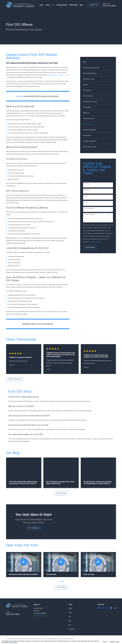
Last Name (87, 190)
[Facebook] (103, 608)
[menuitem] (98, 68)
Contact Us (94, 5)
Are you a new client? (89, 208)
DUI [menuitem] (53, 5)
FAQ (70, 625)
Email (85, 202)
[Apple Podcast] (99, 608)
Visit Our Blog (61, 493)
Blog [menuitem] (81, 5)
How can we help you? (89, 214)
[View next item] (62, 581)
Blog (70, 621)
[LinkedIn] (115, 608)
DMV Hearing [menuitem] (73, 5)
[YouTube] (111, 608)
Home (70, 608)
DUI (22, 67)
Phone (85, 196)
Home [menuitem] (42, 5)
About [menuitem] (48, 5)
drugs (23, 113)
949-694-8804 (109, 6)
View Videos (61, 587)
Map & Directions (39, 616)
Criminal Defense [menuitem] (62, 5)
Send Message (90, 248)
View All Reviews (15, 379)
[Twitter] (107, 608)
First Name (87, 184)
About (70, 612)
